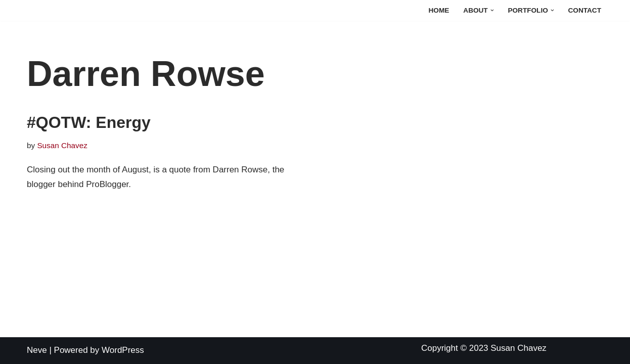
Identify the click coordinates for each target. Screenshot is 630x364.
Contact (585, 10)
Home (439, 10)
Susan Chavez (62, 145)
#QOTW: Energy (89, 122)
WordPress (123, 350)
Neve (37, 350)
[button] (492, 10)
